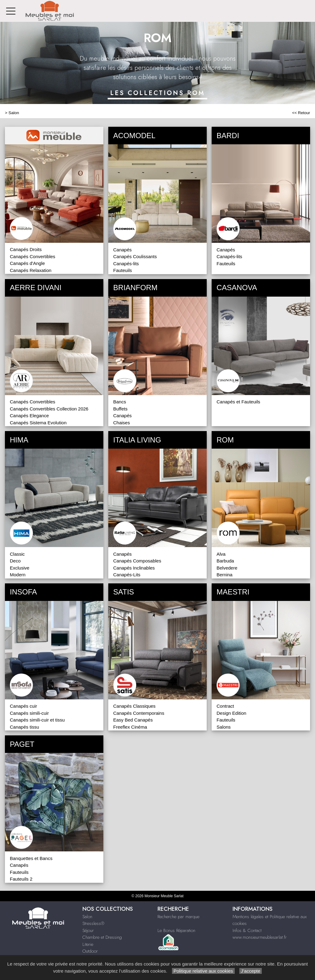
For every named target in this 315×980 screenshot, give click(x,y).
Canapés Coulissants (135, 256)
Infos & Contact (247, 930)
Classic (17, 554)
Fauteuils (123, 270)
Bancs (120, 402)
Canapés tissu (24, 727)
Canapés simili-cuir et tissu (37, 720)
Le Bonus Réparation (176, 930)
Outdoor (90, 951)
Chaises (122, 423)
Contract (225, 706)
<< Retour (301, 113)
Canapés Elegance (29, 416)
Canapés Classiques (134, 706)
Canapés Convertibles (33, 256)
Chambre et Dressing (102, 937)
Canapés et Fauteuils (238, 402)
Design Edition (231, 713)
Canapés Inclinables (134, 568)
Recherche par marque (178, 917)
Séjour (88, 930)
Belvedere (227, 568)
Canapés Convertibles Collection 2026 (49, 409)
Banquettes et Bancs (31, 858)
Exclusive (20, 568)
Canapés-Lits (127, 575)
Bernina (225, 575)
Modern (18, 575)
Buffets (120, 409)
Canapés (122, 250)
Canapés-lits (126, 264)
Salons (224, 727)
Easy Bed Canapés (133, 720)
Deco (15, 561)
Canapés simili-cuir (29, 713)
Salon (14, 113)
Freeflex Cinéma (130, 727)
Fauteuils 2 (21, 879)
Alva (221, 554)
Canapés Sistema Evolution (38, 423)
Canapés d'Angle (27, 263)
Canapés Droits (26, 249)
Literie (88, 944)
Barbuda (225, 561)
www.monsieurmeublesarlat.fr (260, 937)
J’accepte (251, 971)
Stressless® (93, 923)
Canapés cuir (23, 706)
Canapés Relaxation (31, 270)
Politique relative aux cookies (203, 971)
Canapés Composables (137, 561)
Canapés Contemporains (139, 713)
